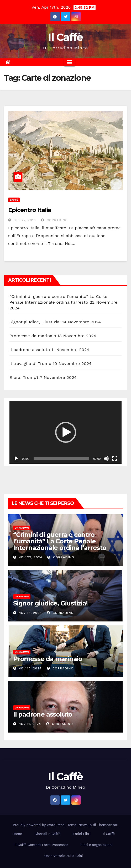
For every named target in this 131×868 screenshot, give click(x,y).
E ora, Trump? (24, 377)
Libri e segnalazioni (96, 845)
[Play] (16, 458)
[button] (66, 432)
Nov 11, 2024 (30, 724)
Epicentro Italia (30, 210)
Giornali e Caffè (47, 834)
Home (17, 834)
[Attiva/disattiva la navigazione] (70, 62)
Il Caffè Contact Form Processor (41, 845)
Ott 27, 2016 (25, 220)
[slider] (61, 458)
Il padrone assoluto (30, 350)
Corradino (54, 220)
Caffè (14, 200)
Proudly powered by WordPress (39, 825)
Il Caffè (65, 37)
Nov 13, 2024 (30, 668)
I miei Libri (82, 834)
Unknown (22, 528)
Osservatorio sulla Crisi (64, 856)
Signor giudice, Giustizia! (35, 322)
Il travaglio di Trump (30, 364)
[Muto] (106, 458)
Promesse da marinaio (33, 336)
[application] (65, 432)
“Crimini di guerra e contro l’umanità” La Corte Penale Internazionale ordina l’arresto (60, 541)
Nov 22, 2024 (30, 557)
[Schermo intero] (115, 458)
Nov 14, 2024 (30, 613)
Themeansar (107, 825)
